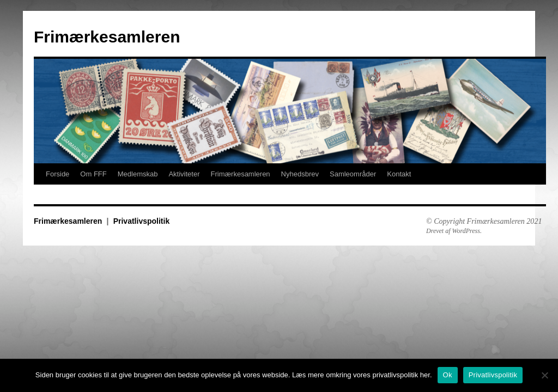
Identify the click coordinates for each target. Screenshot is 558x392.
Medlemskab (138, 174)
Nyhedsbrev (300, 174)
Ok (448, 375)
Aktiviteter (184, 174)
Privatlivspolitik (141, 221)
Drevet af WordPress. (454, 231)
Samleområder (353, 174)
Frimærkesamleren (107, 37)
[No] (544, 375)
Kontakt (399, 174)
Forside (57, 174)
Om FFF (93, 174)
